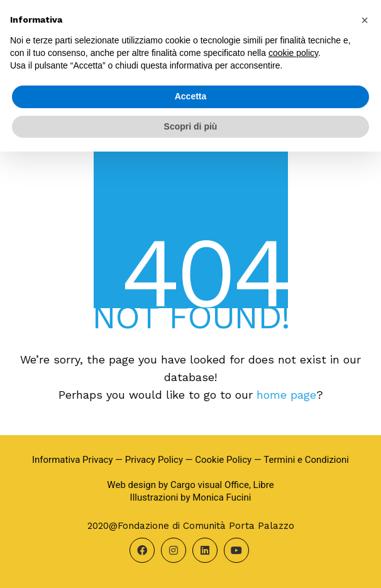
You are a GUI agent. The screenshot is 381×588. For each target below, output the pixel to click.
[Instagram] (174, 550)
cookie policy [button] (293, 53)
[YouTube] (236, 550)
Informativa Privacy (73, 460)
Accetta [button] (191, 96)
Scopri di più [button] (191, 126)
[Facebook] (142, 550)
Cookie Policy (223, 460)
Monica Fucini (222, 497)
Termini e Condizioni (306, 460)
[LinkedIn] (205, 550)
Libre (264, 485)
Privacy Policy (154, 460)
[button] (365, 20)
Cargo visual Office (210, 485)
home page (286, 395)
